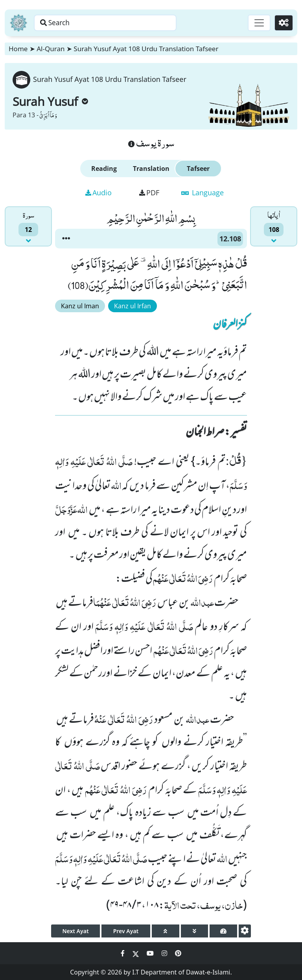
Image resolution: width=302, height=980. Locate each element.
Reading (104, 169)
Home (18, 49)
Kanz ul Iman (80, 306)
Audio (99, 193)
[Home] (18, 23)
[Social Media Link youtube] (151, 953)
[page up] (166, 931)
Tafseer (198, 169)
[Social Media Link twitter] (136, 953)
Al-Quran (51, 49)
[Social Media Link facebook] (123, 953)
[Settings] (283, 23)
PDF (149, 193)
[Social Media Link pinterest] (178, 953)
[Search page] (123, 23)
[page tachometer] (223, 931)
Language (203, 193)
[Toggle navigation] (257, 23)
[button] (66, 239)
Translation (151, 169)
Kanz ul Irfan (133, 306)
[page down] (195, 931)
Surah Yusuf (50, 101)
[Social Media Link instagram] (165, 953)
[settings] (245, 931)
